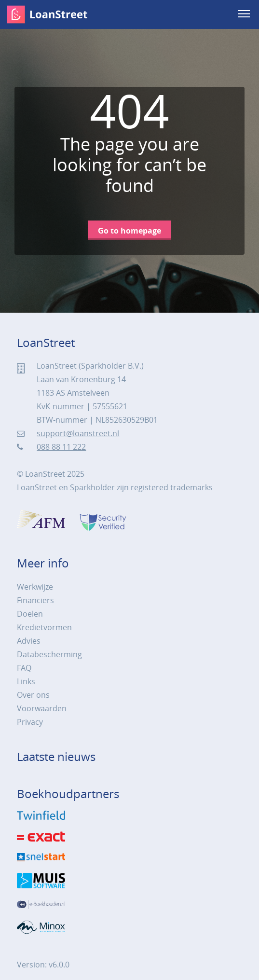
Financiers (35, 600)
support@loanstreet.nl (78, 433)
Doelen (30, 614)
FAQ (24, 668)
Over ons (33, 695)
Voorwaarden (42, 708)
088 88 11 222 (61, 447)
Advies (29, 641)
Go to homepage (129, 231)
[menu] (245, 14)
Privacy (30, 722)
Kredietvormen (44, 627)
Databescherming (49, 654)
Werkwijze (35, 587)
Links (26, 681)
